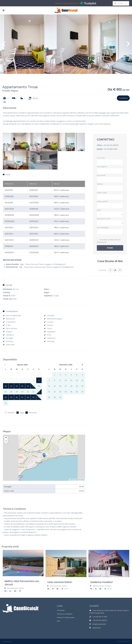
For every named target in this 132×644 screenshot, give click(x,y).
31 (6, 403)
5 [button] (65, 70)
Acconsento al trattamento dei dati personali (109, 241)
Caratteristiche (10, 311)
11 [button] (78, 70)
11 (71, 380)
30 (39, 397)
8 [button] (72, 70)
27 (82, 392)
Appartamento (12, 588)
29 (55, 397)
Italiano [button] (121, 3)
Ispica (22, 588)
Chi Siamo (61, 610)
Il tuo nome (110, 160)
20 (22, 392)
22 (33, 392)
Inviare (110, 248)
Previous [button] (4, 45)
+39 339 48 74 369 (100, 617)
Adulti (110, 212)
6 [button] (67, 70)
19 (17, 392)
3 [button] (61, 70)
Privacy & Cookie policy (66, 618)
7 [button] (70, 70)
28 (49, 397)
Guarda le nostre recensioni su (76, 3)
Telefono (110, 186)
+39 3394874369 (110, 149)
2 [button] (59, 70)
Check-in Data (110, 195)
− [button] (6, 441)
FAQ (58, 621)
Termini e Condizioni (65, 614)
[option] (22, 44)
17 (6, 392)
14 (49, 386)
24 (66, 392)
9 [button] (74, 70)
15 (33, 386)
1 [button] (56, 70)
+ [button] (6, 438)
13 (82, 380)
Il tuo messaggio (110, 231)
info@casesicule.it (99, 624)
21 (28, 392)
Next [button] (128, 45)
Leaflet (71, 480)
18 (11, 392)
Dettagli (7, 285)
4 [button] (63, 70)
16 (39, 386)
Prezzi (6, 175)
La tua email (110, 177)
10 (66, 380)
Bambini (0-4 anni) (110, 221)
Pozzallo (108, 586)
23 (39, 392)
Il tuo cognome (110, 169)
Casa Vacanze (55, 586)
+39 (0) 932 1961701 (111, 145)
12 (77, 380)
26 (77, 392)
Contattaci (123, 98)
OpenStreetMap (80, 480)
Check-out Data (110, 204)
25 (71, 392)
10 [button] (76, 70)
